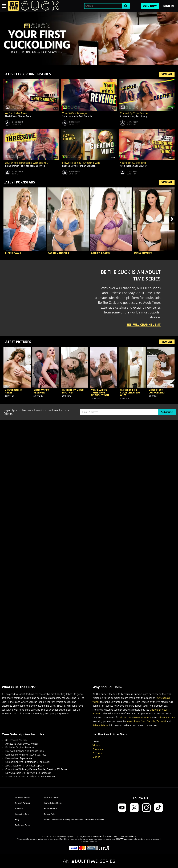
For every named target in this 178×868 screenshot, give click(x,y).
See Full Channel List (144, 325)
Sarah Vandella (70, 116)
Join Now (150, 6)
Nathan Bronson (87, 166)
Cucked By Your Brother (134, 113)
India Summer (12, 166)
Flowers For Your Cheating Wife (81, 163)
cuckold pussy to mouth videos (134, 718)
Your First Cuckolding (133, 163)
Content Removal (89, 842)
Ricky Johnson (27, 166)
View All (167, 74)
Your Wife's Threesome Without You (26, 163)
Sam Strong (142, 116)
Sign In (169, 6)
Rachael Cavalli (70, 166)
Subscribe (167, 412)
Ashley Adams (127, 116)
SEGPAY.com (122, 839)
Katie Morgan (127, 166)
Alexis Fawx (11, 116)
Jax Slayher (141, 166)
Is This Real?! (17, 122)
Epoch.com (32, 839)
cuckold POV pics (166, 718)
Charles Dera (24, 116)
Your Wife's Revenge (74, 113)
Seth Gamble (85, 116)
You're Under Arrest (16, 113)
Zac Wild (40, 166)
